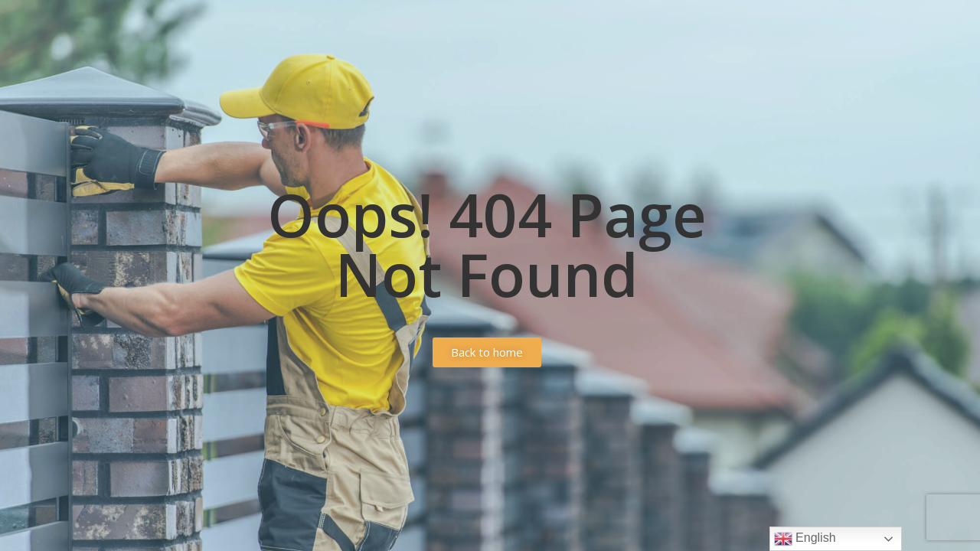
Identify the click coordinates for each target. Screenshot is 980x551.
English (805, 539)
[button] (487, 352)
